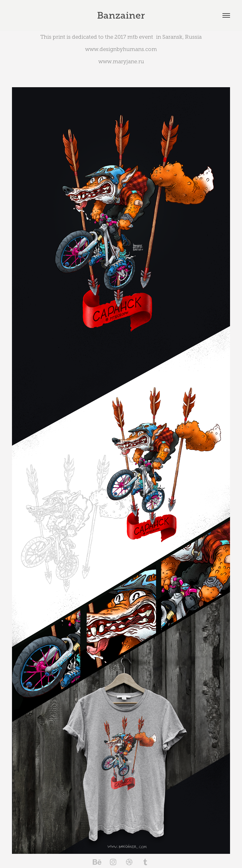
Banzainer (121, 15)
